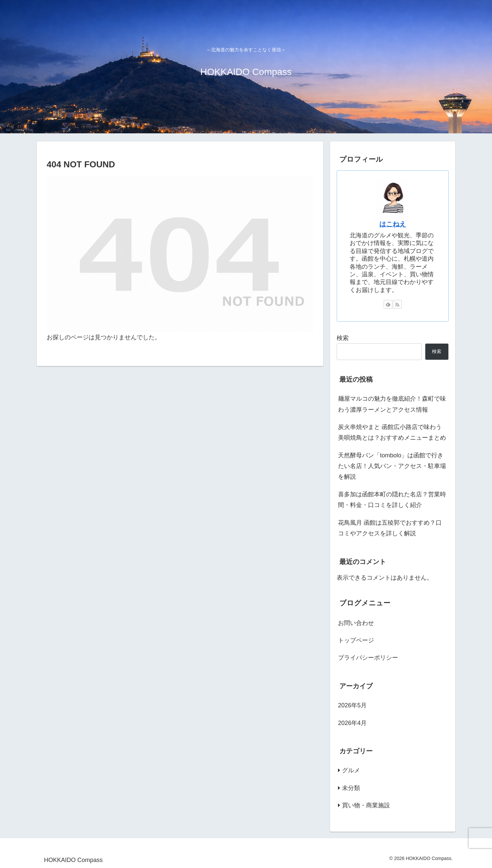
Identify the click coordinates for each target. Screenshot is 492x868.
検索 (343, 338)
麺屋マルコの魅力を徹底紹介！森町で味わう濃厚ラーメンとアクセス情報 (392, 404)
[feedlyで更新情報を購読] (388, 304)
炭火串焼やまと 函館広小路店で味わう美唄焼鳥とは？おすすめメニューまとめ (392, 432)
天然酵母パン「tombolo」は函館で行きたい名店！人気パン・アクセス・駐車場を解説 (392, 466)
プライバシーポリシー (368, 658)
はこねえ (393, 224)
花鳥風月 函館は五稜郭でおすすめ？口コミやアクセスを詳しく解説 (390, 528)
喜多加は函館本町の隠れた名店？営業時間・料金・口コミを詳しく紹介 (392, 500)
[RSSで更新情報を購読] (397, 304)
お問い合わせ (356, 623)
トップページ (356, 640)
